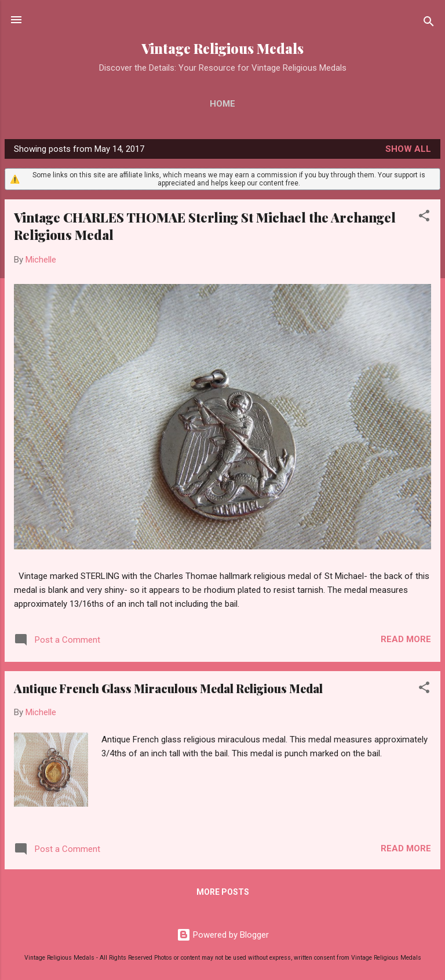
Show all (408, 149)
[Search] (429, 23)
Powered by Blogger (223, 935)
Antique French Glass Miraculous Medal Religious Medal (168, 688)
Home (222, 104)
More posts (223, 892)
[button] (424, 218)
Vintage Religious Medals (222, 48)
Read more (406, 639)
